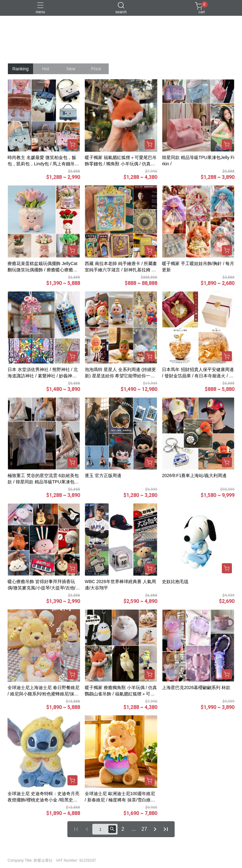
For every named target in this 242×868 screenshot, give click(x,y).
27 (144, 829)
